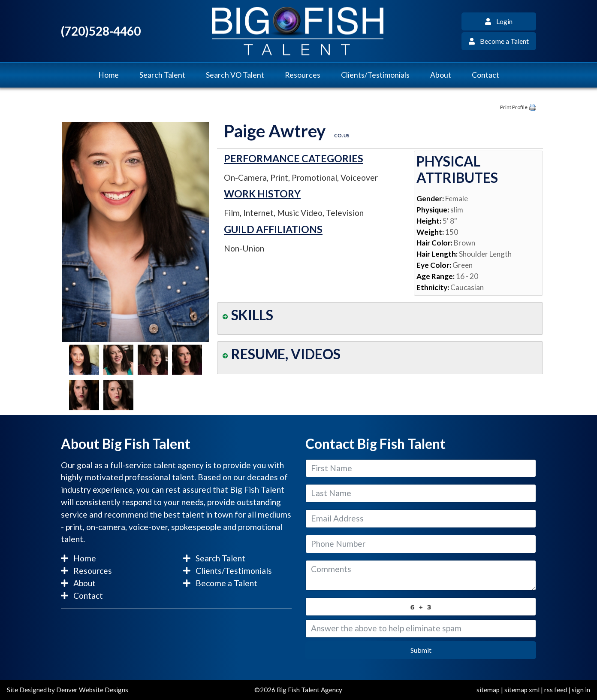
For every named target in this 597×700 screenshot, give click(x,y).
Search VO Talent (235, 75)
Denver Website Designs (92, 690)
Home (109, 75)
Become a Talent (499, 41)
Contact (485, 75)
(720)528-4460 (101, 31)
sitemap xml (522, 690)
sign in (581, 690)
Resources (303, 75)
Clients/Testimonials (375, 75)
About (441, 75)
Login (499, 21)
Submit (421, 650)
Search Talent (162, 75)
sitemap (488, 690)
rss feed (556, 690)
